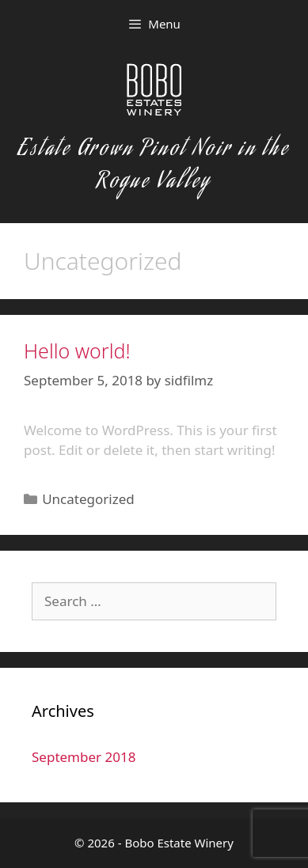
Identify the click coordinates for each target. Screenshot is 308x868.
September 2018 (84, 757)
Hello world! (77, 351)
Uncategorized (88, 499)
